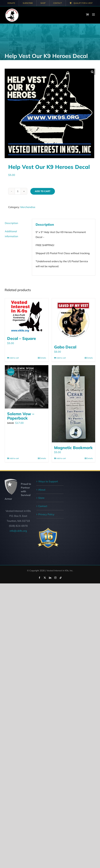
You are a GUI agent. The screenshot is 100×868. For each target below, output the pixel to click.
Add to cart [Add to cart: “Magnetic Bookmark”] (61, 458)
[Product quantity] (18, 191)
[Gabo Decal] (74, 320)
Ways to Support (48, 481)
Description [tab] (11, 223)
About (42, 490)
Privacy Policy (46, 514)
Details (43, 358)
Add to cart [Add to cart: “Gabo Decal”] (61, 358)
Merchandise (28, 207)
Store (41, 498)
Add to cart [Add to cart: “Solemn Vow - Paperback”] (14, 458)
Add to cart (43, 191)
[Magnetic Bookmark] (74, 404)
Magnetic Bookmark (73, 448)
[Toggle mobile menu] (94, 15)
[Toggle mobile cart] (87, 15)
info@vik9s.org (18, 531)
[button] (92, 72)
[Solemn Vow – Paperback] (27, 387)
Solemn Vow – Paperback (21, 416)
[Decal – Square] (27, 316)
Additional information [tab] (11, 234)
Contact (43, 506)
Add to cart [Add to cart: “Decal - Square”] (14, 358)
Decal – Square (22, 338)
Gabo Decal (65, 347)
